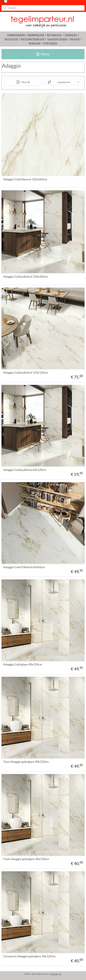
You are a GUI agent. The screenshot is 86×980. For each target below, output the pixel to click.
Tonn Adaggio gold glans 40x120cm (26, 762)
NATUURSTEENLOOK (33, 39)
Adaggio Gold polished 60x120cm (25, 470)
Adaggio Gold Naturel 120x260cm (25, 179)
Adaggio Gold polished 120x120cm (25, 373)
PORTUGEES (50, 43)
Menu (43, 54)
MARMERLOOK (36, 35)
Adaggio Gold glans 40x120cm (23, 664)
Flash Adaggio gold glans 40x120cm (26, 859)
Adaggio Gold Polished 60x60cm (24, 567)
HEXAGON (35, 43)
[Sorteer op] (63, 82)
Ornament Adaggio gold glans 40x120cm (29, 956)
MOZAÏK (75, 39)
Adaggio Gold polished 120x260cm (25, 276)
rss (60, 974)
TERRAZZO (71, 35)
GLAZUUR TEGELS (57, 39)
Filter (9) (23, 82)
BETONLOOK (54, 35)
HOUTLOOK (11, 39)
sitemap (54, 974)
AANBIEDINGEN (16, 35)
